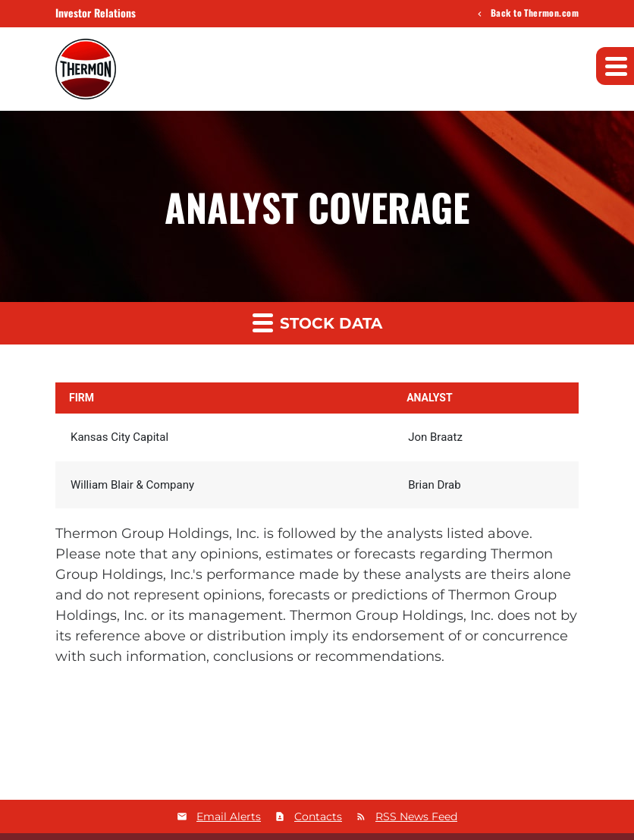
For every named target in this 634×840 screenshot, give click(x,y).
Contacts (318, 816)
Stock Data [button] (317, 322)
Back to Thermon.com (534, 14)
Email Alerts (229, 816)
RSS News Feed (416, 816)
